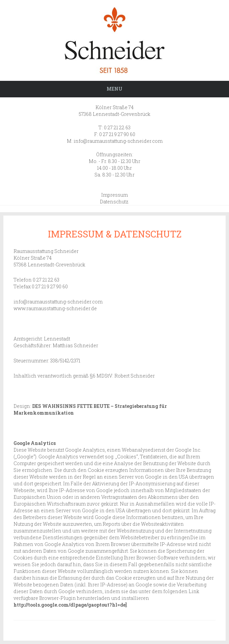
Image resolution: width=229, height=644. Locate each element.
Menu (115, 89)
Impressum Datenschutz (114, 198)
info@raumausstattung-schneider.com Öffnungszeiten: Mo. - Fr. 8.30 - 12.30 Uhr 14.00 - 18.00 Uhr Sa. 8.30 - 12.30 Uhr (118, 158)
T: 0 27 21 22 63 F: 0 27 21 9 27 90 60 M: (101, 134)
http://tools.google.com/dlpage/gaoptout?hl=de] (70, 605)
